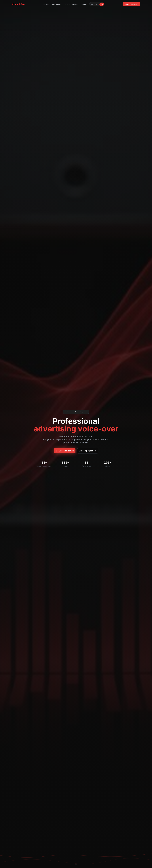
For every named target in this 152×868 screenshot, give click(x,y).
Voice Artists (56, 2)
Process (75, 2)
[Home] (18, 2)
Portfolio (67, 2)
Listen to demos (65, 452)
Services (46, 2)
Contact (84, 2)
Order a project (88, 452)
